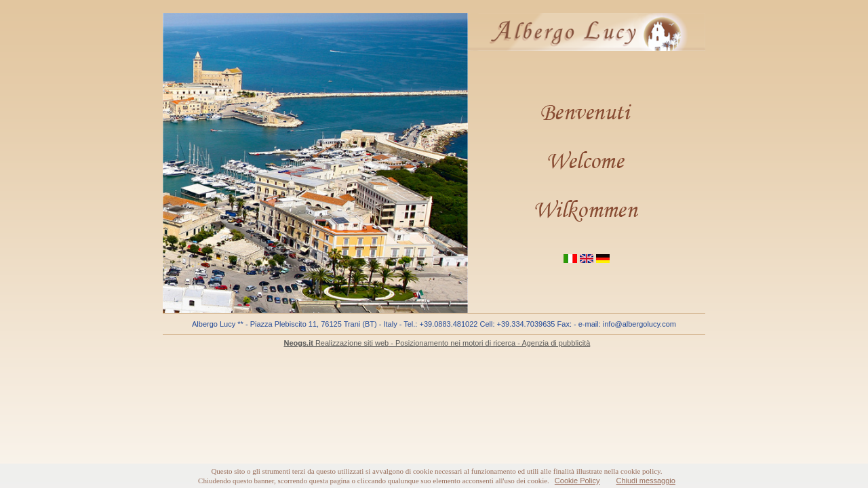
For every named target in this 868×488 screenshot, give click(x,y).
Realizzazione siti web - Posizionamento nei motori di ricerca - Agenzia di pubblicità (437, 343)
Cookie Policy (577, 481)
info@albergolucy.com (639, 324)
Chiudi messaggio (645, 481)
